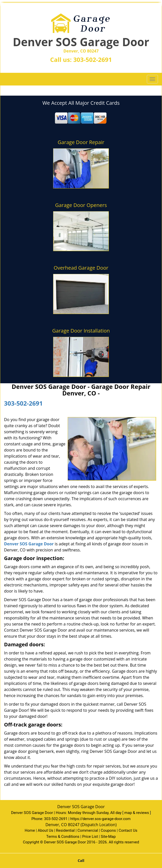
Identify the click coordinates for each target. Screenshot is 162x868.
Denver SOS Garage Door (29, 544)
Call (81, 861)
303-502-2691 (93, 59)
